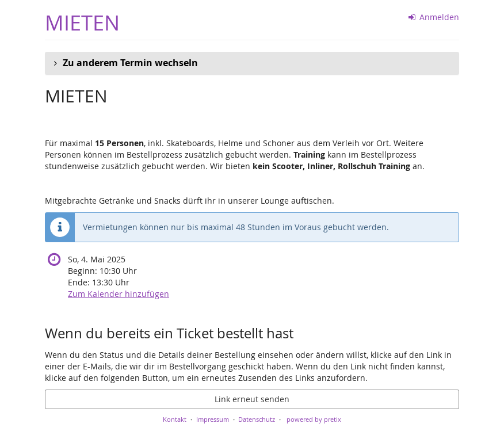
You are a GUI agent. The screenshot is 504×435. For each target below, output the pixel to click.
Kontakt (175, 419)
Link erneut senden (252, 399)
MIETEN (82, 23)
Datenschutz (257, 419)
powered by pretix (314, 419)
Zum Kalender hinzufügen (119, 294)
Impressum (213, 419)
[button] (252, 63)
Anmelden (434, 17)
